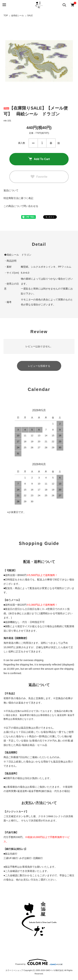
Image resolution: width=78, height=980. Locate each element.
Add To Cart (39, 159)
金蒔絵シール (18, 16)
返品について (11, 190)
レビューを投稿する (39, 366)
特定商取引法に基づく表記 (18, 198)
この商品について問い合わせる (21, 206)
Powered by (39, 962)
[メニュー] (4, 5)
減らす (33, 143)
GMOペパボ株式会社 (55, 970)
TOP (6, 16)
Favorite (39, 177)
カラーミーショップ (14, 970)
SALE (30, 16)
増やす (51, 143)
